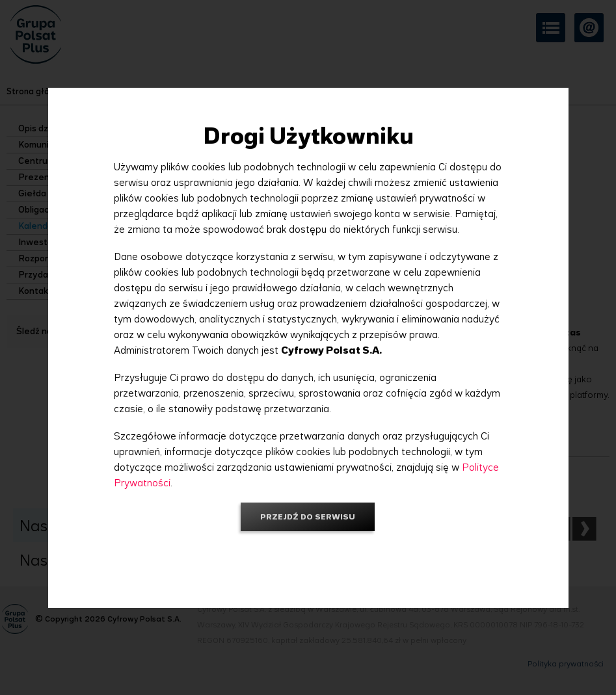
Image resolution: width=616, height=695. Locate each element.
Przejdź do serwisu (308, 517)
